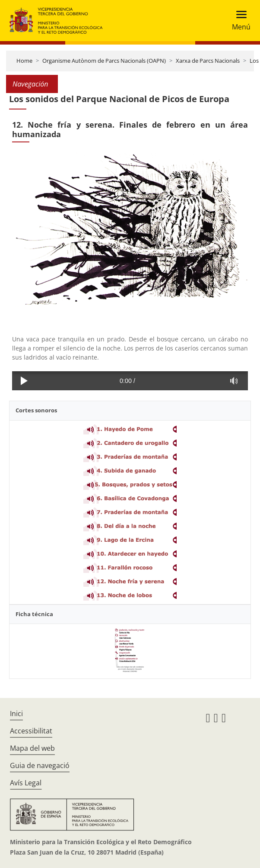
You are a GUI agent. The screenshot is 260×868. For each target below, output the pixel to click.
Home (24, 61)
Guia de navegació (40, 765)
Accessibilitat (31, 731)
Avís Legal (26, 783)
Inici (16, 714)
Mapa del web (32, 748)
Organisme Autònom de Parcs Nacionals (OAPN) (104, 61)
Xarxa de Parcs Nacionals (208, 61)
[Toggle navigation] (239, 21)
